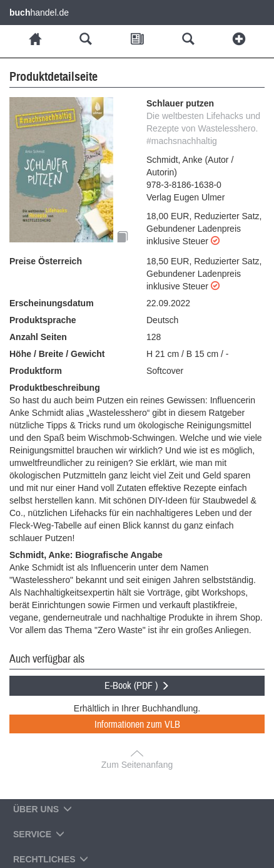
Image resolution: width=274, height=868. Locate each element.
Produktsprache (43, 320)
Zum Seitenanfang (137, 765)
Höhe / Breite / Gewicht (57, 354)
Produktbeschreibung (55, 388)
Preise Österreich (46, 261)
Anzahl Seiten (38, 337)
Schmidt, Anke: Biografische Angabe (86, 555)
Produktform (36, 371)
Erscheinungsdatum (52, 303)
